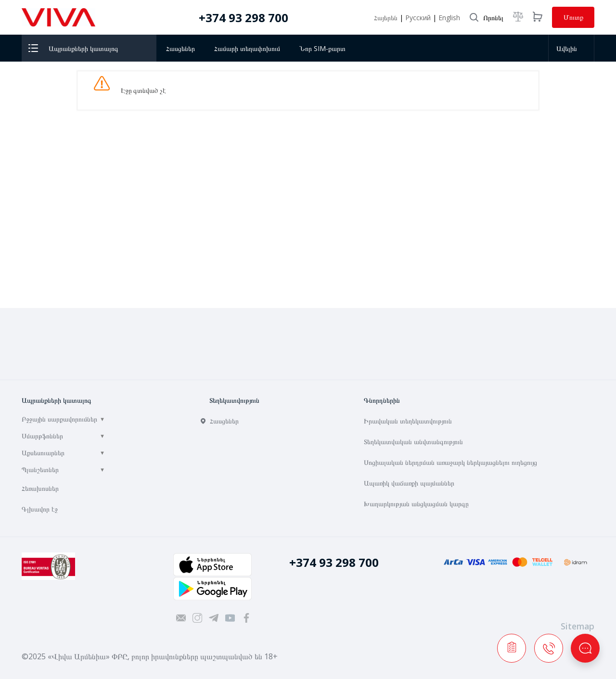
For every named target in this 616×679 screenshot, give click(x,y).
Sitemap (577, 626)
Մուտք (573, 17)
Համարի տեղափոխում (247, 48)
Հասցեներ (180, 48)
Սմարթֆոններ (42, 436)
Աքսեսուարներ (43, 453)
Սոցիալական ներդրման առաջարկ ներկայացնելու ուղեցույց (450, 462)
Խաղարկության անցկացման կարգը (416, 504)
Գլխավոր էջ (40, 509)
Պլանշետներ (40, 469)
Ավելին (570, 48)
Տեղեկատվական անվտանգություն (413, 442)
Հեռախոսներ (40, 488)
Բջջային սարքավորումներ (59, 419)
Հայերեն (387, 18)
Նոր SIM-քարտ (322, 48)
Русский (419, 18)
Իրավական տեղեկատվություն (408, 421)
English (449, 18)
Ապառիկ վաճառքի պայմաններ (409, 483)
